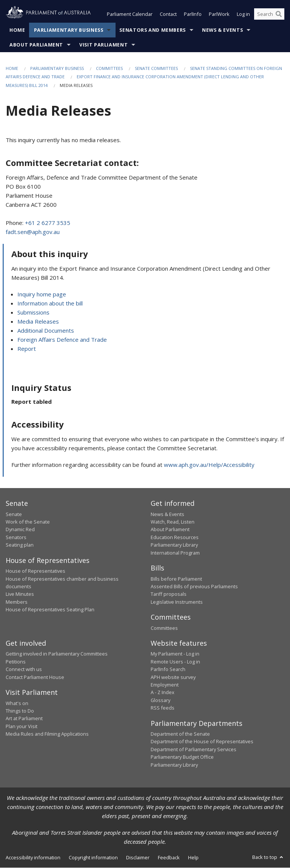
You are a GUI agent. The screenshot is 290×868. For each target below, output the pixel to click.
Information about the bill (50, 303)
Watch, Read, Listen (173, 522)
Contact (168, 14)
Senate (14, 514)
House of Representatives (35, 571)
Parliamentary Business (69, 30)
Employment (165, 685)
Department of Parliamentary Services (194, 749)
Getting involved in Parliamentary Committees (57, 654)
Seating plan (20, 545)
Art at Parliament (24, 719)
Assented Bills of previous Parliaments (194, 586)
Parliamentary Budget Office (182, 757)
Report (27, 349)
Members (17, 602)
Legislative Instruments (177, 602)
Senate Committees (156, 68)
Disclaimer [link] (138, 857)
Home (17, 30)
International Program (175, 553)
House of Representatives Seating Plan (50, 609)
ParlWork (219, 14)
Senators (16, 537)
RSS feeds (163, 708)
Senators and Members (153, 30)
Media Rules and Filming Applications (47, 734)
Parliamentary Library (174, 545)
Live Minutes (20, 594)
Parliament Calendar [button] (130, 14)
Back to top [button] (268, 857)
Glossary (160, 700)
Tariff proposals (169, 594)
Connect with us (24, 670)
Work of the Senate (28, 522)
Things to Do (20, 711)
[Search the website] (269, 14)
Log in (243, 14)
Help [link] (193, 857)
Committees (109, 68)
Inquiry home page (42, 294)
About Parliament (36, 45)
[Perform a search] (279, 14)
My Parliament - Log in (175, 654)
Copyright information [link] (93, 857)
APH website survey (173, 677)
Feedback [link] (169, 857)
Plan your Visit (22, 726)
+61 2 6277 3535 (48, 223)
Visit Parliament (103, 45)
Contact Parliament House (35, 677)
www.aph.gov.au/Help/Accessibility (209, 465)
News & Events (222, 30)
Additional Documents (46, 330)
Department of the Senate (180, 734)
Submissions (33, 312)
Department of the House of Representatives (202, 742)
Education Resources (175, 537)
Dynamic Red (20, 530)
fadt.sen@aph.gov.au (33, 232)
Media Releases (38, 321)
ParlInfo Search (168, 670)
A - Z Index (163, 693)
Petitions (16, 662)
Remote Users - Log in (175, 662)
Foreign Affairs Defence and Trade (62, 339)
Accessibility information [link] (33, 857)
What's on (17, 703)
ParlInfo (193, 14)
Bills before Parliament (176, 579)
